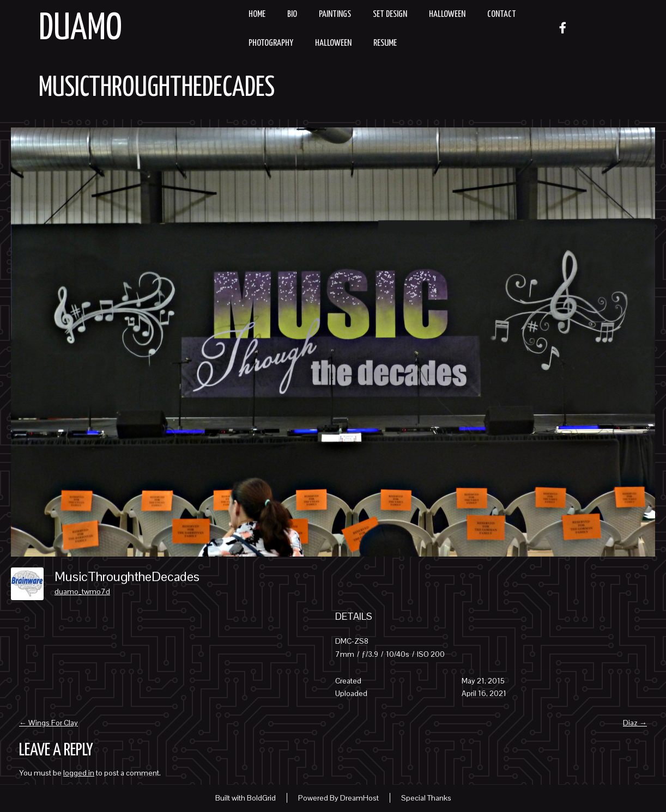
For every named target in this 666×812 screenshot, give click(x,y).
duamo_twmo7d (82, 591)
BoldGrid (261, 798)
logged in (79, 773)
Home (257, 14)
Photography (271, 43)
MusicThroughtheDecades (157, 88)
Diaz (635, 723)
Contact (502, 14)
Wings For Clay (49, 723)
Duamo (80, 29)
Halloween (447, 14)
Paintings (335, 14)
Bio (292, 14)
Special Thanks (426, 798)
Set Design (390, 14)
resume (385, 43)
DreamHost (359, 798)
